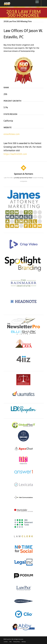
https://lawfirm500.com (15, 154)
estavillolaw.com (12, 134)
